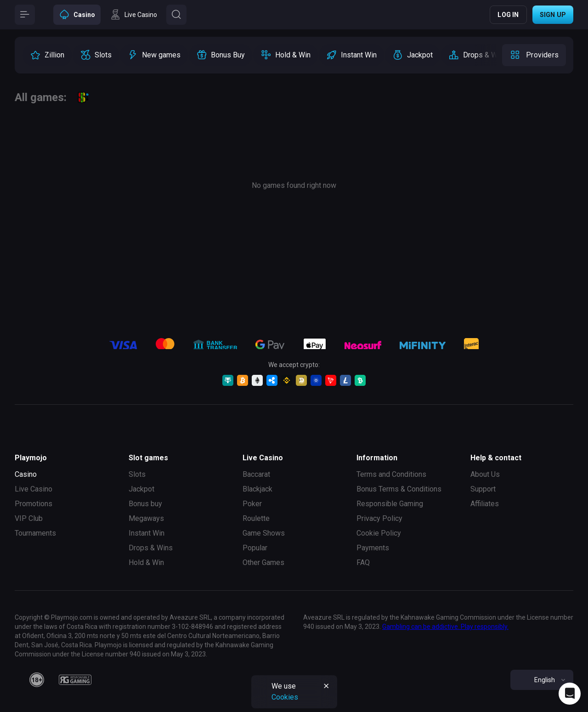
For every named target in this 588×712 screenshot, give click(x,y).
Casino (26, 474)
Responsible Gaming (390, 504)
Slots (137, 474)
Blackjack (257, 489)
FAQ (363, 562)
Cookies (285, 697)
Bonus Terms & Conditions (399, 489)
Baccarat (256, 474)
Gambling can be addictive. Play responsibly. (445, 627)
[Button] (25, 15)
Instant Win (147, 533)
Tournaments (35, 533)
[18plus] (37, 680)
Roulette (256, 518)
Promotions (34, 504)
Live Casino (34, 489)
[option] (47, 55)
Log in (508, 15)
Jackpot (141, 489)
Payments (373, 548)
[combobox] (542, 680)
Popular (255, 548)
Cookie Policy (379, 533)
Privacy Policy (379, 518)
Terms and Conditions (391, 474)
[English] (542, 680)
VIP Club (29, 518)
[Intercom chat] (570, 694)
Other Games (263, 562)
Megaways (146, 518)
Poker (252, 504)
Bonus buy (145, 504)
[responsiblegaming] (75, 680)
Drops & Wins (151, 548)
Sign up (553, 15)
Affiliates (485, 504)
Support (483, 489)
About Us (485, 474)
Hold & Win (146, 562)
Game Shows (264, 533)
